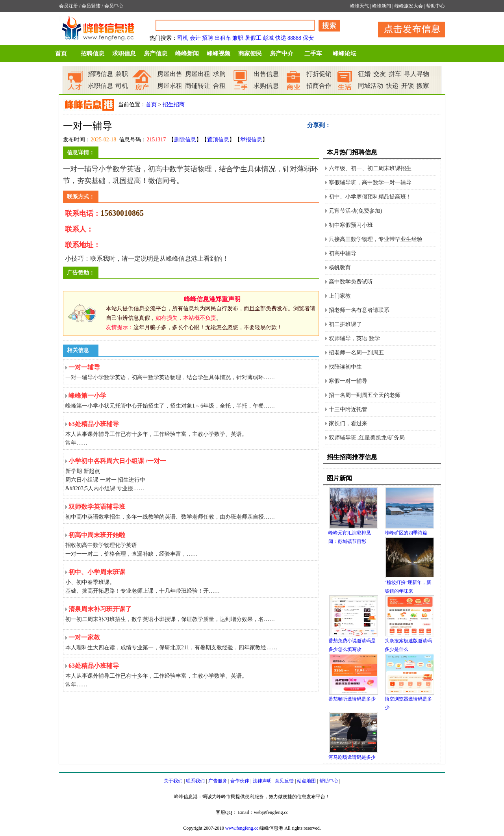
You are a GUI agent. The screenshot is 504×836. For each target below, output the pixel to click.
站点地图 (306, 781)
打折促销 (319, 74)
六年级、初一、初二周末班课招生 (370, 168)
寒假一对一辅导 (348, 381)
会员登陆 (91, 6)
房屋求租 (170, 86)
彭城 (268, 38)
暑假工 (253, 38)
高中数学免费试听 (351, 282)
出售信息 (266, 74)
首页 (61, 54)
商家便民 (250, 54)
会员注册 (69, 6)
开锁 (408, 86)
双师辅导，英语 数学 (354, 338)
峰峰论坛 (345, 54)
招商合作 (319, 86)
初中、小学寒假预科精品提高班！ (370, 197)
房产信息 (156, 54)
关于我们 (173, 781)
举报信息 (251, 140)
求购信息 (266, 86)
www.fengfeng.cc (242, 828)
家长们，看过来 (348, 424)
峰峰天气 (359, 6)
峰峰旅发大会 (409, 6)
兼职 (238, 38)
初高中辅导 (343, 253)
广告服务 (218, 781)
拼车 (395, 74)
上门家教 (340, 296)
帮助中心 (435, 6)
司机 (183, 38)
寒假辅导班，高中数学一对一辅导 (370, 183)
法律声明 (262, 781)
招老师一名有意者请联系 (359, 310)
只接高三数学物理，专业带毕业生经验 (376, 239)
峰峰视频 (219, 54)
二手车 (313, 54)
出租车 (223, 38)
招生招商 (174, 105)
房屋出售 (170, 74)
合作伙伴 (240, 781)
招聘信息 (93, 54)
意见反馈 (284, 781)
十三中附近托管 (348, 409)
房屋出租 (198, 74)
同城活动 (371, 86)
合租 (219, 86)
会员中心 (114, 6)
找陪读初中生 (345, 367)
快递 (281, 38)
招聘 (208, 38)
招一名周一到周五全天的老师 (365, 395)
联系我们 (195, 781)
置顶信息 (218, 140)
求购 (219, 74)
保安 (308, 38)
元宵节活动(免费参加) (355, 211)
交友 (380, 74)
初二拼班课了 (345, 324)
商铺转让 (198, 86)
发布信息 (408, 28)
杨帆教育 (340, 268)
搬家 (423, 86)
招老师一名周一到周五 (356, 353)
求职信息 (124, 54)
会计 (195, 38)
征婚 (364, 74)
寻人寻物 (417, 74)
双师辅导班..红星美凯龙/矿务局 (367, 438)
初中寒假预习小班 (351, 225)
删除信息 (185, 140)
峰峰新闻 (382, 6)
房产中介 (282, 54)
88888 (294, 38)
